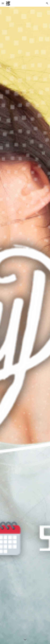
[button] (3, 3)
